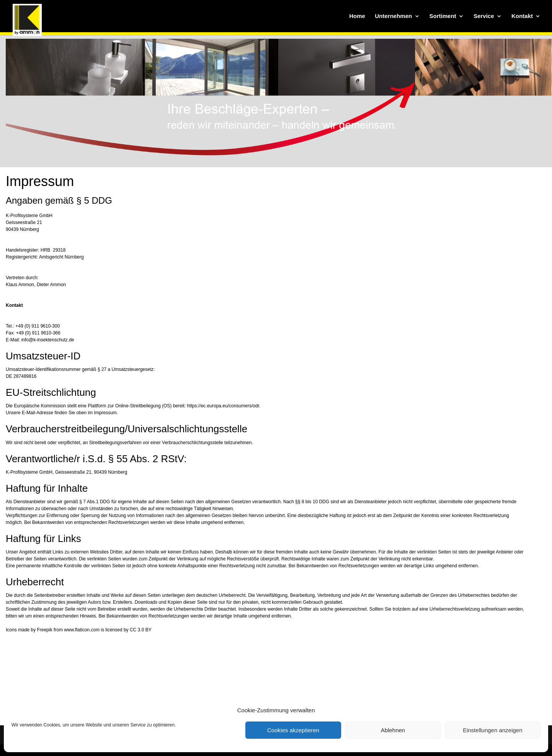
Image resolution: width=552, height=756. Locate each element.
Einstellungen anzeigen (492, 730)
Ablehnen (393, 730)
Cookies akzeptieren (293, 730)
